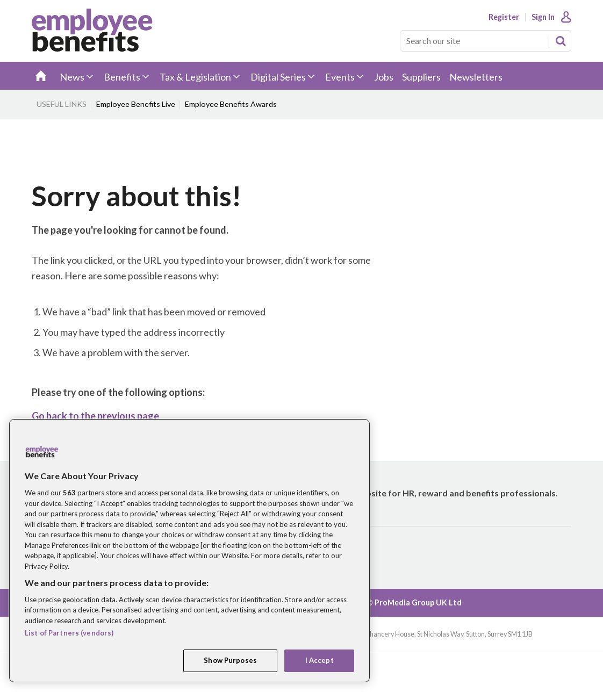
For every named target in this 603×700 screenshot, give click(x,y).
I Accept (320, 660)
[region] (189, 551)
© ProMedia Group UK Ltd (414, 602)
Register (504, 17)
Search (561, 41)
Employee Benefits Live (136, 104)
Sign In (543, 17)
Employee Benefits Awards (231, 104)
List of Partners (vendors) (69, 633)
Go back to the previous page (95, 416)
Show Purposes (230, 660)
